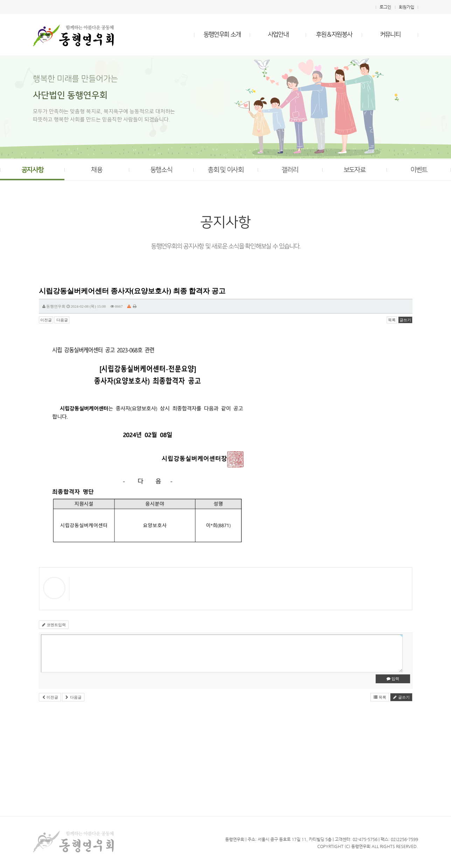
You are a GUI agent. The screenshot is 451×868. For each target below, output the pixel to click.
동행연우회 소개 (222, 35)
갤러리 (290, 170)
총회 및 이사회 (225, 170)
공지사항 (32, 170)
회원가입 (407, 7)
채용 (96, 170)
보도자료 (355, 170)
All (375, 846)
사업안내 (278, 35)
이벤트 (419, 170)
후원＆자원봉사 (334, 35)
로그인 (385, 7)
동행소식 (161, 170)
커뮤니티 (390, 35)
